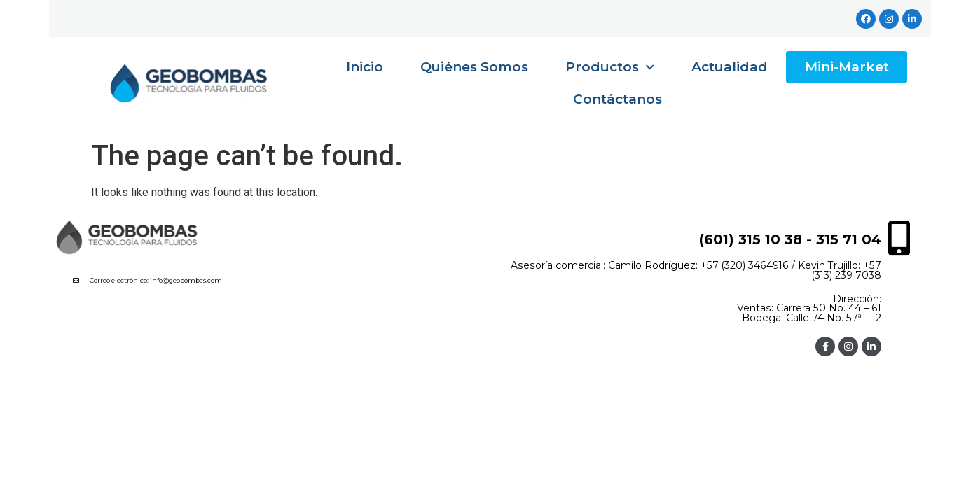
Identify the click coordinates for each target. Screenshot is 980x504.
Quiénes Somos (474, 67)
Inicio (365, 67)
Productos (610, 68)
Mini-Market (847, 67)
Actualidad (730, 67)
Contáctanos (617, 99)
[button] (199, 282)
